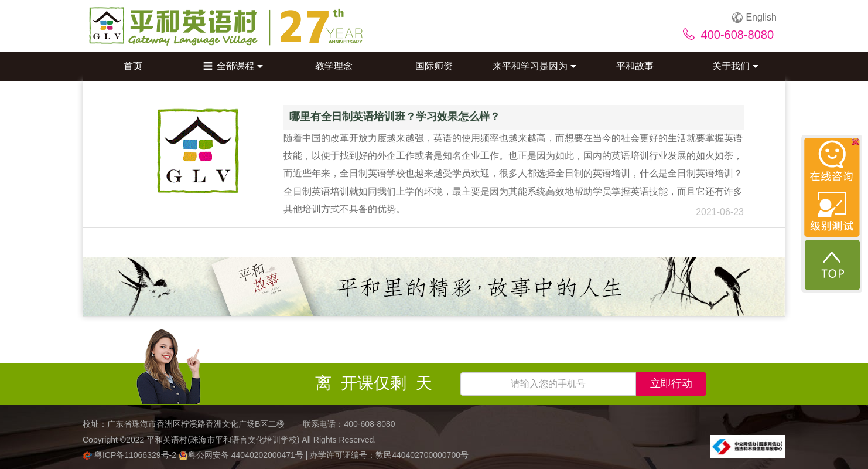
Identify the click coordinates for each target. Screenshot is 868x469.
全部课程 (233, 66)
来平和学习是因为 (534, 66)
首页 (133, 66)
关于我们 (735, 66)
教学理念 (334, 66)
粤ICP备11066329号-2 (131, 455)
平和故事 (635, 66)
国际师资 (434, 66)
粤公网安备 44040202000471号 (242, 455)
